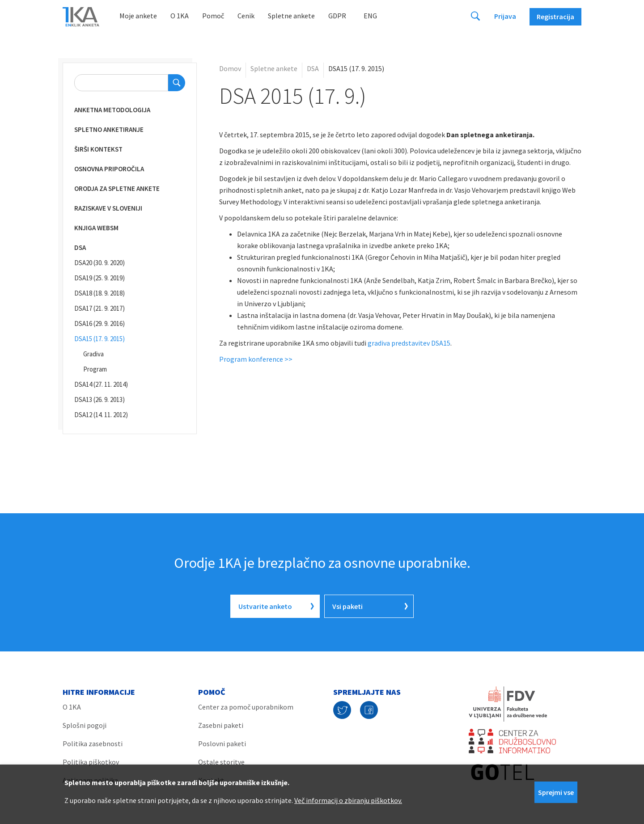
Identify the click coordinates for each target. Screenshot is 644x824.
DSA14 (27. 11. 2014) (101, 384)
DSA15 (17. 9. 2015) (100, 339)
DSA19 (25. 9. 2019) (100, 278)
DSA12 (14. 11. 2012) (101, 415)
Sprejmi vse (556, 792)
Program (95, 369)
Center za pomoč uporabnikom (246, 707)
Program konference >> (256, 359)
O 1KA (180, 16)
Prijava (505, 16)
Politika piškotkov (91, 762)
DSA (80, 247)
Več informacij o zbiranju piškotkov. (348, 800)
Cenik (246, 16)
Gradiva (93, 354)
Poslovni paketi (222, 744)
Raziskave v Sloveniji (108, 208)
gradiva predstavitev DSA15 (409, 343)
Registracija (555, 17)
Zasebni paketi (221, 725)
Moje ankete (138, 16)
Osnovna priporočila (109, 169)
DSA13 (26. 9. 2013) (100, 399)
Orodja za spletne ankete (117, 188)
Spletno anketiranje (109, 129)
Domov (230, 68)
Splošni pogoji (85, 725)
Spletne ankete (291, 16)
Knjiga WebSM (96, 228)
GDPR (337, 16)
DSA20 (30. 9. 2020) (100, 263)
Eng (370, 16)
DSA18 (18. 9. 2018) (100, 293)
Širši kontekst (98, 149)
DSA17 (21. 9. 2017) (100, 308)
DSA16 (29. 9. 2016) (100, 323)
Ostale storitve (221, 762)
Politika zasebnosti (93, 744)
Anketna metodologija (112, 110)
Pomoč (213, 16)
